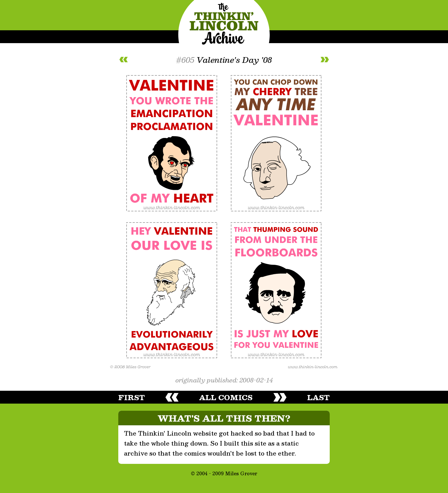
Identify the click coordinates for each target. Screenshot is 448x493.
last (318, 397)
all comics (226, 397)
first (132, 397)
